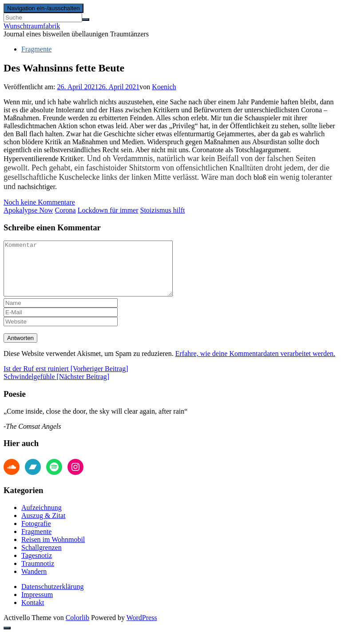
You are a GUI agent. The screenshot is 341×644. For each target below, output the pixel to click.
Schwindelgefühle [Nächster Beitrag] (56, 387)
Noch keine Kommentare (39, 202)
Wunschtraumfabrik (32, 26)
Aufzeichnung (42, 518)
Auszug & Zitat (44, 526)
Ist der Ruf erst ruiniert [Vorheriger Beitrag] (66, 379)
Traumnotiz (38, 574)
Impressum (37, 605)
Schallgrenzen (42, 558)
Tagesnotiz (37, 566)
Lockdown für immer (108, 210)
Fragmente (36, 49)
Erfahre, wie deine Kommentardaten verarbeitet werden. (255, 364)
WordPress (142, 628)
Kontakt (33, 613)
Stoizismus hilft (163, 210)
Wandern (34, 582)
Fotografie (36, 534)
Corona (65, 210)
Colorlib (77, 628)
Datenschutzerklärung (52, 597)
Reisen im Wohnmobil (53, 550)
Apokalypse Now (28, 210)
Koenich (164, 87)
